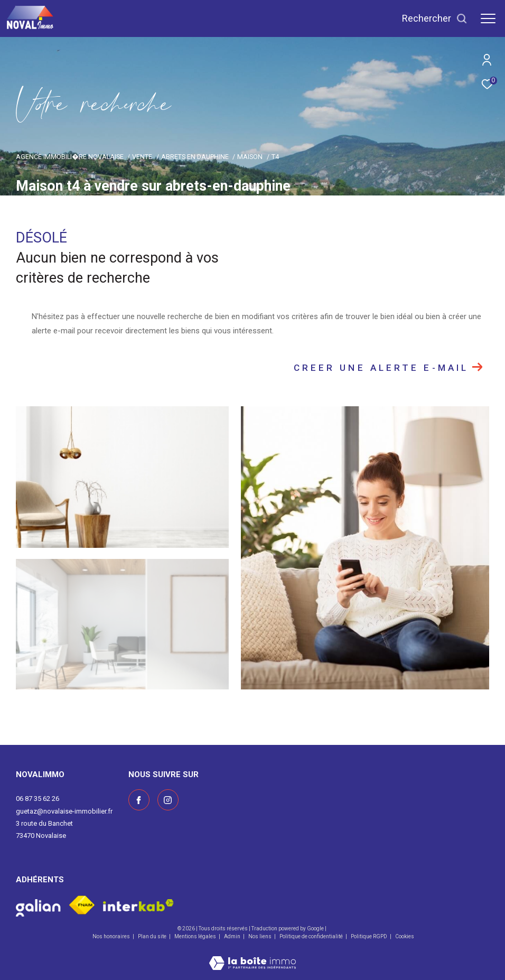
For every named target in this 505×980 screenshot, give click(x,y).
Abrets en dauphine (195, 157)
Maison (250, 157)
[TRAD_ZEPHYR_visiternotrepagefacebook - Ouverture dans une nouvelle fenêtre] (139, 800)
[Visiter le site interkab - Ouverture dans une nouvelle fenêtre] (138, 905)
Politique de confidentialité (312, 936)
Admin (233, 936)
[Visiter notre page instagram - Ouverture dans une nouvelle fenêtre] (168, 800)
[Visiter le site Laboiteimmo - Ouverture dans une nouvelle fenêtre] (253, 956)
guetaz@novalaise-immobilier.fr (64, 811)
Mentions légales (196, 936)
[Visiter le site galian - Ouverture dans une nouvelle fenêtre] (38, 905)
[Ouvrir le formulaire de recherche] (435, 18)
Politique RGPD (369, 936)
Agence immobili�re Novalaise (70, 157)
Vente (142, 157)
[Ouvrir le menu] (488, 18)
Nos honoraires (112, 936)
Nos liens (260, 936)
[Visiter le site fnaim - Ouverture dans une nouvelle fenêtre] (82, 905)
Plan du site (153, 936)
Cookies (405, 936)
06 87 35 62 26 (38, 799)
